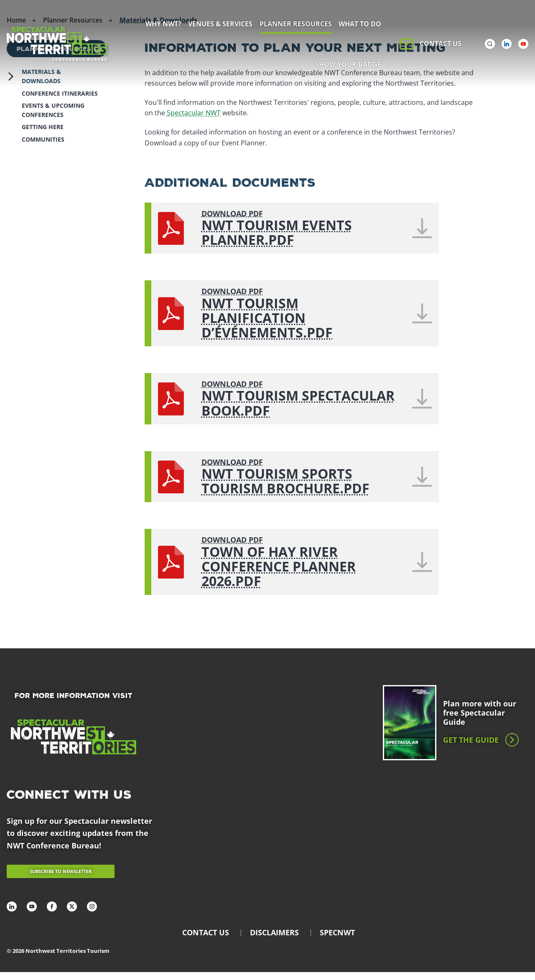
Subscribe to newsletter (61, 871)
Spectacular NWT (194, 113)
